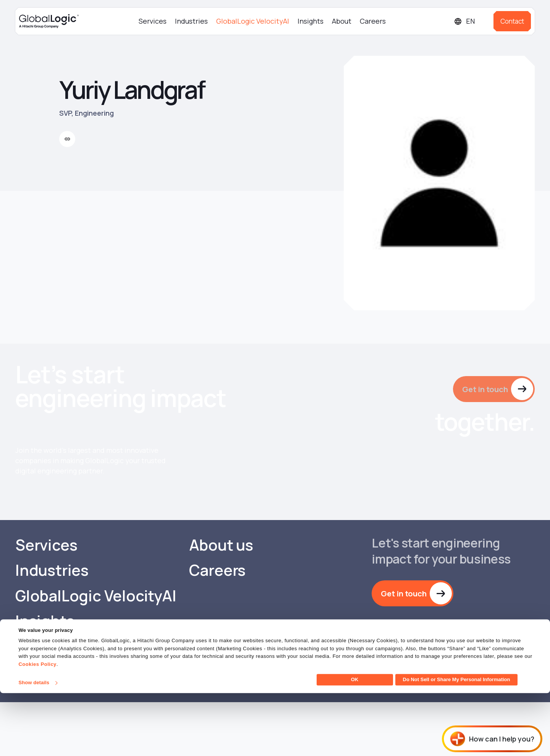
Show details (34, 745)
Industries (191, 21)
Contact (512, 21)
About (342, 21)
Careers (373, 21)
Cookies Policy (37, 727)
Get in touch (484, 389)
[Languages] (471, 21)
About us (221, 598)
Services (153, 21)
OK (355, 742)
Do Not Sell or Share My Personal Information (457, 742)
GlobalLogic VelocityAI (253, 21)
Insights (311, 21)
